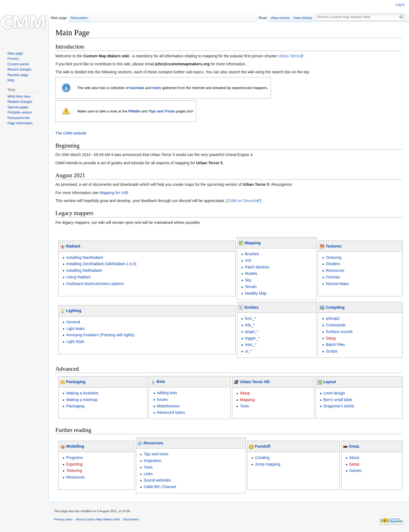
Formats (333, 277)
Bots (161, 381)
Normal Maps (337, 284)
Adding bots (167, 393)
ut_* (248, 351)
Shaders (333, 264)
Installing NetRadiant (84, 270)
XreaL (354, 446)
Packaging (76, 382)
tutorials (137, 88)
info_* (250, 325)
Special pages (18, 107)
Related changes (20, 102)
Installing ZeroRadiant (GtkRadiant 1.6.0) (101, 264)
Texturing (334, 257)
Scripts (332, 351)
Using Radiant (78, 277)
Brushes (252, 254)
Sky (248, 280)
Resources (335, 270)
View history (303, 18)
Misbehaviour (168, 406)
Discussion (79, 18)
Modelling (75, 446)
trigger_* (252, 338)
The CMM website (71, 133)
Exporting (74, 464)
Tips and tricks (156, 454)
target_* (251, 332)
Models (251, 273)
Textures (334, 246)
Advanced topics (171, 412)
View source (280, 18)
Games (355, 471)
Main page (59, 18)
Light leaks (75, 329)
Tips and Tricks (162, 111)
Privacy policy (63, 519)
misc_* (251, 345)
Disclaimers (131, 519)
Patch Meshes (257, 267)
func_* (250, 318)
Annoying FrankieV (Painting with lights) (100, 335)
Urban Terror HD (255, 382)
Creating (262, 458)
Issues (162, 399)
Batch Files (335, 345)
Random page (18, 75)
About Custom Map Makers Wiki (98, 519)
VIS (248, 260)
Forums (13, 59)
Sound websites (157, 480)
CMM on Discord (242, 201)
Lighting (74, 311)
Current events (18, 64)
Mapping (253, 243)
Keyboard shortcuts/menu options (95, 284)
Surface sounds (339, 332)
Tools (244, 406)
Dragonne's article (339, 406)
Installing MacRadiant (85, 257)
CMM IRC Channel (160, 487)
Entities (252, 307)
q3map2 (333, 318)
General (73, 322)
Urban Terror (289, 56)
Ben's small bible (338, 400)
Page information (20, 123)
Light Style (75, 342)
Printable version (20, 112)
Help (11, 80)
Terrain (251, 287)
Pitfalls (134, 111)
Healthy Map (256, 293)
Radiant (73, 246)
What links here (19, 96)
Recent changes (19, 69)
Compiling (335, 307)
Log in (400, 5)
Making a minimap (82, 400)
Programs (75, 458)
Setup (331, 338)
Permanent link (18, 118)
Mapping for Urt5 (114, 193)
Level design (334, 393)
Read (263, 18)
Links (148, 474)
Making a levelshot (82, 393)
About (354, 458)
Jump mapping (268, 464)
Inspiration (153, 461)
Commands (336, 325)
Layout (330, 382)
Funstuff (263, 446)
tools (157, 88)
